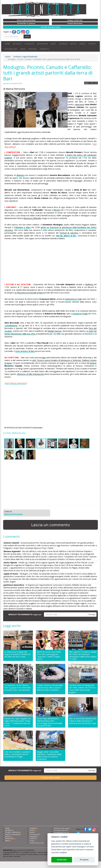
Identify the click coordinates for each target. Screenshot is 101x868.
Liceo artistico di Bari (25, 351)
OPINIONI (63, 44)
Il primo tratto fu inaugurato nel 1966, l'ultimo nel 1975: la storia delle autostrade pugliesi (82, 689)
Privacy (32, 841)
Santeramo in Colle (74, 299)
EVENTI (83, 44)
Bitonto (57, 210)
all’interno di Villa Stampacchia (30, 374)
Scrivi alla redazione (61, 830)
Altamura (20, 175)
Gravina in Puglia (80, 314)
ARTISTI (74, 44)
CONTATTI (44, 49)
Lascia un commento (50, 525)
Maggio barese (55, 331)
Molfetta (90, 284)
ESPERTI (92, 44)
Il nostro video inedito (51, 778)
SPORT (53, 44)
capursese (79, 104)
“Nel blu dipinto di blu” (66, 236)
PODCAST (33, 49)
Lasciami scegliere (59, 853)
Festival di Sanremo (69, 233)
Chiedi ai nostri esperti (62, 828)
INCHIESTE (17, 44)
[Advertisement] (50, 262)
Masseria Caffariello (32, 218)
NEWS (7, 841)
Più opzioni (84, 860)
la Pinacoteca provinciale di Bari (29, 293)
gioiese (93, 363)
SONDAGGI (33, 837)
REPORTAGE (42, 44)
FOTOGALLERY (11, 49)
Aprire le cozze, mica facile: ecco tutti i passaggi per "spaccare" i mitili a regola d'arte (49, 655)
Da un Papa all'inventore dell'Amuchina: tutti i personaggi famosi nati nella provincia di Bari (49, 722)
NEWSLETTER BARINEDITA (25, 614)
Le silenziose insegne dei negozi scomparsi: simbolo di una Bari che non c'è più (17, 654)
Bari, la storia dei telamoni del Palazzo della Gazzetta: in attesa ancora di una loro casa (83, 721)
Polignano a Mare (23, 227)
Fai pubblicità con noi (61, 832)
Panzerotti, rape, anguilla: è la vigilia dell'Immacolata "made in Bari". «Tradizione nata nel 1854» (18, 722)
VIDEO (23, 49)
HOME (7, 44)
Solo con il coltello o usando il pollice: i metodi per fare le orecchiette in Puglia (17, 754)
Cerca (27, 36)
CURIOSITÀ (29, 44)
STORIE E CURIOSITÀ (12, 832)
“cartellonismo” (11, 325)
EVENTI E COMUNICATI (13, 834)
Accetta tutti (62, 860)
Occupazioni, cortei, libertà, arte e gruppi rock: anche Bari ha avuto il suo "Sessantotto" (18, 688)
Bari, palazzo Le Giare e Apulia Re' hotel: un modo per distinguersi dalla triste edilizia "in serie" (83, 655)
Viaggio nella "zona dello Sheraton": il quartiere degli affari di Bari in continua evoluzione (49, 755)
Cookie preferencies (37, 843)
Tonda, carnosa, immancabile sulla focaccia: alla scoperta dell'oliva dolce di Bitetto (50, 688)
